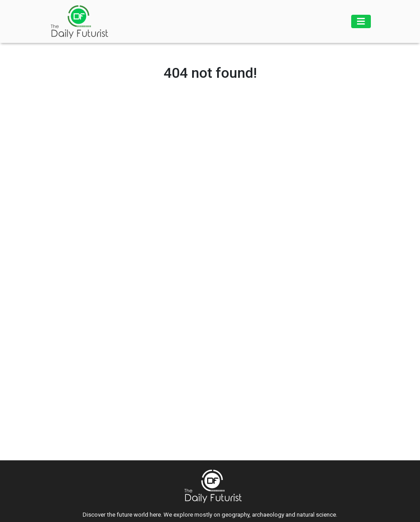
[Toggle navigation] (361, 21)
